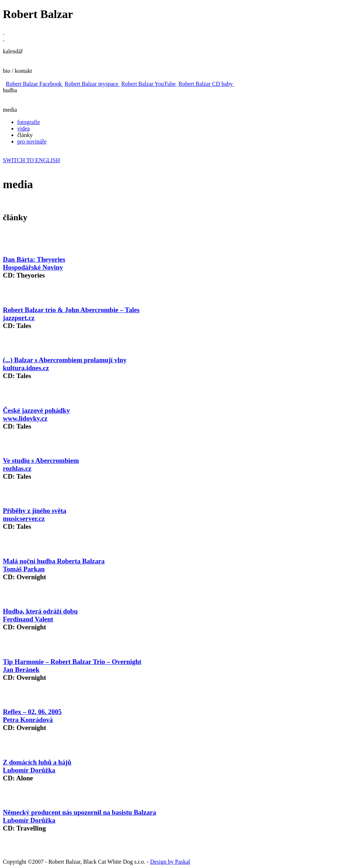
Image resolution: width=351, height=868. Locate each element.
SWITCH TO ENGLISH (31, 160)
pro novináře (32, 141)
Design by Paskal (170, 862)
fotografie (29, 122)
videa (24, 129)
